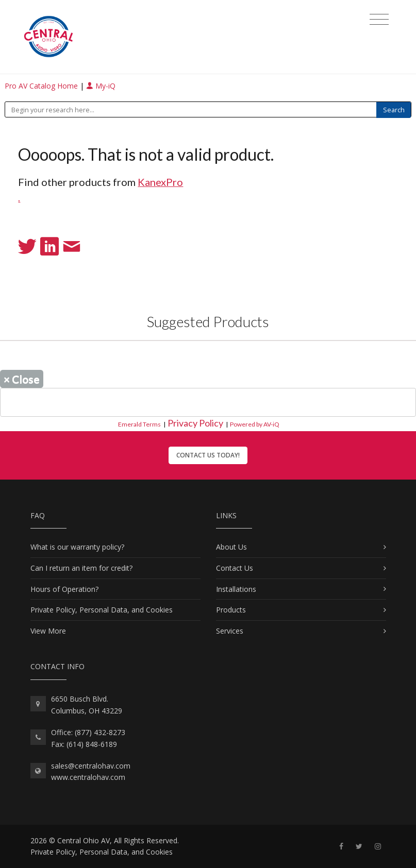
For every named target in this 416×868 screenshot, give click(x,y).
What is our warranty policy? (77, 547)
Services (230, 631)
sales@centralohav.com (91, 766)
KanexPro (160, 182)
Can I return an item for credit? (81, 568)
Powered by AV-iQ (255, 424)
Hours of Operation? (64, 589)
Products (231, 610)
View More (48, 631)
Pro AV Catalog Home (42, 86)
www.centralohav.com (88, 777)
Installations (236, 589)
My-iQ (101, 86)
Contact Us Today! (208, 455)
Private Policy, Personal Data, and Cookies (102, 610)
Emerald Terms (139, 424)
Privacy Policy (195, 423)
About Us (231, 547)
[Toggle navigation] (379, 20)
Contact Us (235, 568)
